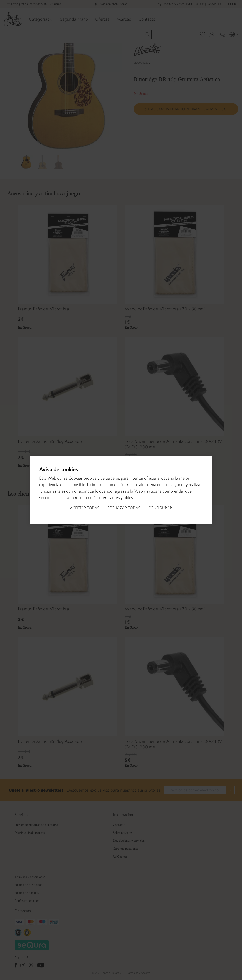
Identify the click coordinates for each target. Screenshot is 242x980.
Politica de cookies (27, 893)
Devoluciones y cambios (129, 841)
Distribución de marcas (30, 833)
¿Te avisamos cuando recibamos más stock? (186, 109)
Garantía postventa (126, 849)
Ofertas (102, 19)
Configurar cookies (27, 901)
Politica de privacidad (28, 885)
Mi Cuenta (120, 857)
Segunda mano (74, 19)
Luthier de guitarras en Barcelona (36, 825)
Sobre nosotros (123, 833)
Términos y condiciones (30, 877)
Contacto (147, 19)
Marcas (124, 19)
